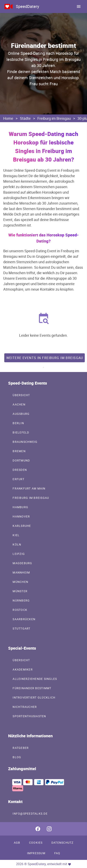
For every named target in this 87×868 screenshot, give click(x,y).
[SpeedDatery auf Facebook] (38, 829)
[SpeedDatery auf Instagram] (49, 829)
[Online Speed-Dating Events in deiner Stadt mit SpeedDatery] (9, 6)
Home (8, 118)
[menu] (79, 6)
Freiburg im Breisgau (54, 118)
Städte (25, 118)
